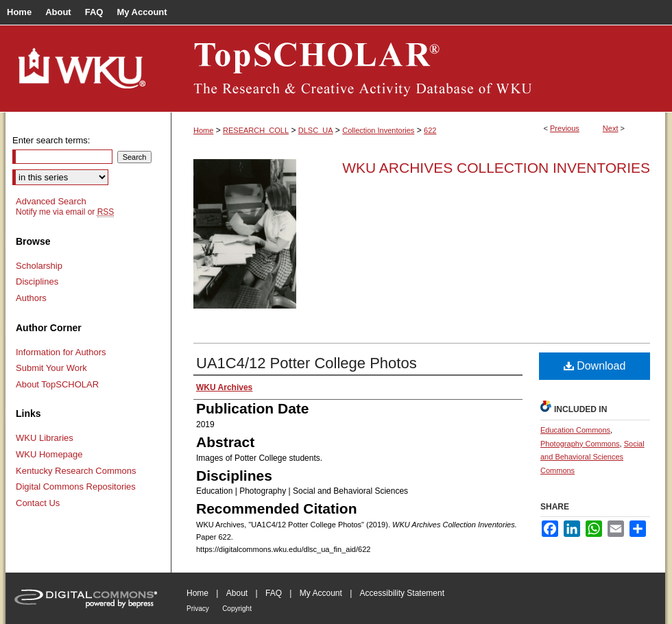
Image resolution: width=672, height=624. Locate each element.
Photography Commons (580, 444)
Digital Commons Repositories (76, 487)
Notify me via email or (65, 212)
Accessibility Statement (402, 593)
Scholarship (39, 266)
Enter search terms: (51, 140)
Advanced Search (51, 201)
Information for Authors (61, 352)
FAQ (274, 593)
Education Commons (575, 430)
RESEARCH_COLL (256, 130)
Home (203, 130)
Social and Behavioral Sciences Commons (592, 457)
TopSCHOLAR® (418, 69)
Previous (565, 128)
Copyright (237, 609)
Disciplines (37, 281)
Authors (31, 298)
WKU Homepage (49, 454)
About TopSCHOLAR (57, 384)
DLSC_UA (316, 130)
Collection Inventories (378, 130)
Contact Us (38, 503)
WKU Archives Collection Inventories (496, 168)
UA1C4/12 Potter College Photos (307, 363)
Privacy (198, 609)
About (237, 593)
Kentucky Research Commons (76, 471)
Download (595, 366)
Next (611, 128)
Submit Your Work (51, 368)
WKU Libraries (45, 438)
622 (430, 130)
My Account (321, 593)
